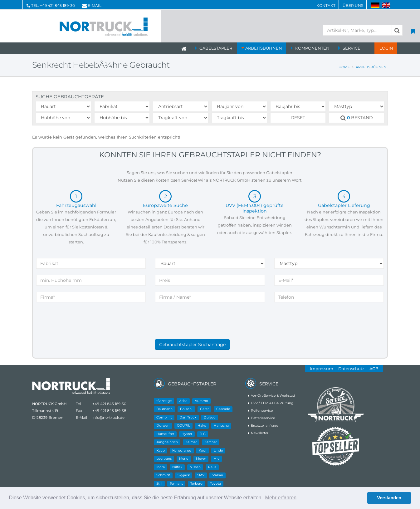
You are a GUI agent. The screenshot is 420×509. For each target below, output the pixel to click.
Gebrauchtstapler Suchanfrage (192, 345)
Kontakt (326, 5)
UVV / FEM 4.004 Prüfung (272, 403)
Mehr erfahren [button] (281, 498)
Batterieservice (263, 418)
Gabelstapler (216, 48)
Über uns (353, 5)
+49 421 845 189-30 (57, 5)
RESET (298, 118)
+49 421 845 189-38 (109, 411)
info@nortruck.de (108, 418)
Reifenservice (262, 411)
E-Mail (95, 5)
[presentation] (203, 327)
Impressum (322, 369)
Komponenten (312, 48)
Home (344, 67)
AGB (374, 369)
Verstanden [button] (389, 498)
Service (352, 48)
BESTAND (357, 118)
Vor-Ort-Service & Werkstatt (273, 396)
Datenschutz (351, 369)
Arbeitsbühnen (264, 48)
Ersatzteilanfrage (264, 426)
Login (386, 48)
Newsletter (260, 433)
